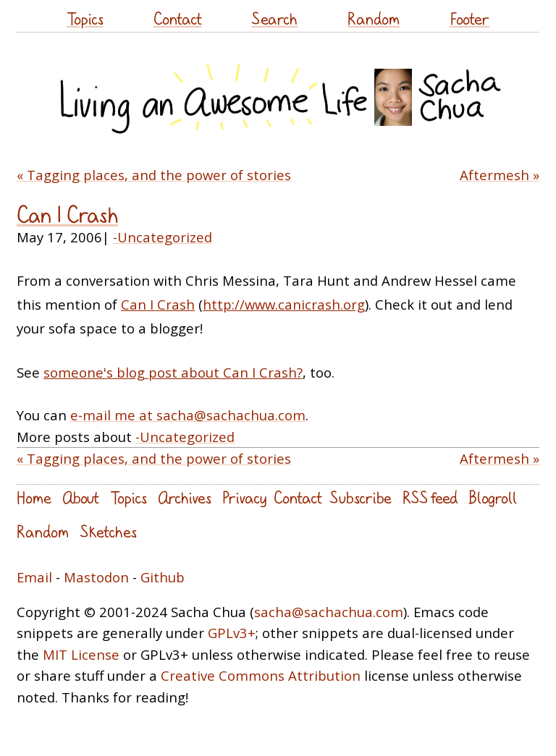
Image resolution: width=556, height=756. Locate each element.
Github (163, 577)
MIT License (81, 654)
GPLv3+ (232, 633)
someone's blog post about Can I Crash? (173, 372)
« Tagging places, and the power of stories (154, 175)
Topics (85, 18)
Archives (185, 497)
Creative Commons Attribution (261, 675)
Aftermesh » (500, 175)
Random (374, 18)
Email (34, 577)
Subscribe (361, 497)
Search (274, 18)
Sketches (108, 531)
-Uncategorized (163, 237)
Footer (469, 18)
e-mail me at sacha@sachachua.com (188, 415)
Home (34, 497)
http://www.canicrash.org (284, 304)
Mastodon (96, 577)
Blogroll (493, 497)
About (81, 497)
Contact (178, 18)
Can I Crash (67, 215)
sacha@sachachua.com (329, 612)
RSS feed (430, 497)
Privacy (244, 497)
